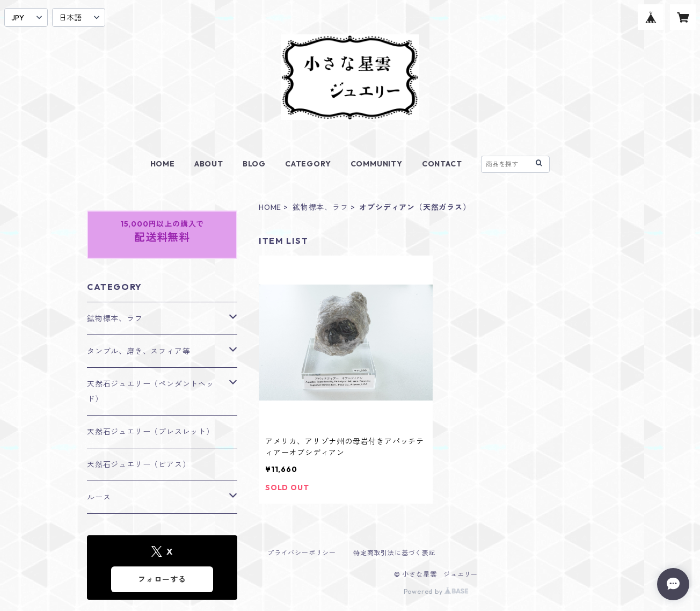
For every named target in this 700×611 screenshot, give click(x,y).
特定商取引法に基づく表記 (395, 553)
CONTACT (442, 164)
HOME (163, 164)
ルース (99, 497)
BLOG (254, 164)
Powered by (436, 591)
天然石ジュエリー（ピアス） (138, 464)
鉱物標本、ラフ (320, 207)
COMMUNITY (377, 164)
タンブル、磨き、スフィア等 (138, 351)
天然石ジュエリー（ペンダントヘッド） (151, 391)
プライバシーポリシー (302, 553)
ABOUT (209, 164)
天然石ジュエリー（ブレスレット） (151, 432)
